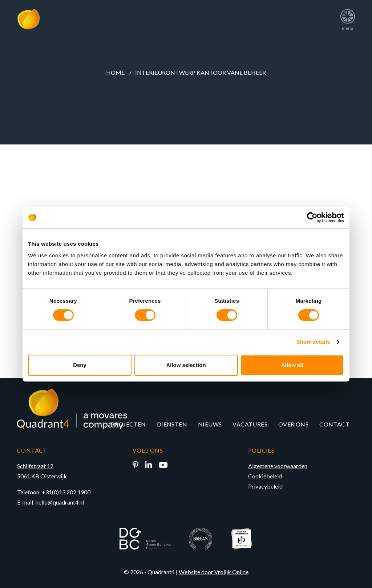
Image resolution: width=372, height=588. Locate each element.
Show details (313, 342)
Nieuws (210, 424)
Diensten (172, 424)
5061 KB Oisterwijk (42, 476)
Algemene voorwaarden (278, 466)
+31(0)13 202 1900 (66, 492)
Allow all (292, 365)
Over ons (293, 424)
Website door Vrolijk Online (214, 572)
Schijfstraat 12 (35, 466)
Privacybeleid (265, 486)
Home (115, 72)
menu (347, 17)
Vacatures (250, 424)
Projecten (128, 424)
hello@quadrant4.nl (60, 502)
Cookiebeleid (265, 476)
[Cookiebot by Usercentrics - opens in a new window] (312, 217)
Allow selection (186, 365)
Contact (334, 424)
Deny (80, 365)
